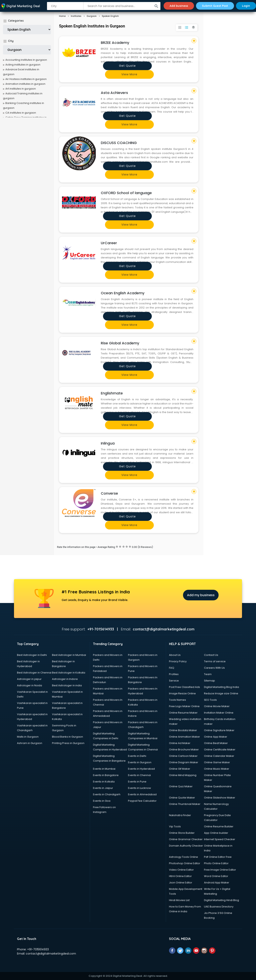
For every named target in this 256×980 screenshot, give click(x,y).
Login (246, 6)
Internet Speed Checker (220, 839)
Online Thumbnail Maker (185, 804)
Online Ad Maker (180, 743)
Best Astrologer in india (67, 685)
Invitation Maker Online (219, 713)
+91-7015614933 (38, 949)
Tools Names (177, 700)
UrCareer (109, 243)
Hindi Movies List (179, 900)
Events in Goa (102, 801)
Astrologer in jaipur (29, 679)
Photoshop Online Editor (185, 863)
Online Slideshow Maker (220, 798)
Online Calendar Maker (219, 756)
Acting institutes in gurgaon (23, 65)
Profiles (174, 674)
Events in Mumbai (104, 769)
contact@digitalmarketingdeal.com (51, 954)
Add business (179, 6)
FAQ (172, 668)
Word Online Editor (216, 876)
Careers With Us (214, 668)
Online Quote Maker (182, 798)
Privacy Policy (178, 661)
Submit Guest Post (215, 6)
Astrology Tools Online (183, 857)
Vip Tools (175, 826)
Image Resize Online (182, 693)
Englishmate (112, 393)
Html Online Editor (180, 876)
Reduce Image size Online (221, 693)
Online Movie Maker (217, 706)
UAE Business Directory (219, 907)
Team (208, 674)
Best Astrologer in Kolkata (69, 673)
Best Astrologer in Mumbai (69, 655)
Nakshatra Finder (180, 815)
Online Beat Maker (216, 743)
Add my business (201, 595)
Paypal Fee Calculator (142, 801)
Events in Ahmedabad (142, 794)
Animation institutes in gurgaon (25, 84)
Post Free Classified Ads (184, 687)
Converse (109, 493)
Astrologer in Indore (65, 679)
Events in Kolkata (104, 782)
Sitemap (209, 681)
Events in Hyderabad (141, 769)
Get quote (127, 66)
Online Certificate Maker (220, 750)
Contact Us (211, 655)
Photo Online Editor (216, 863)
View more (129, 74)
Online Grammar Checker (186, 839)
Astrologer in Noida (29, 685)
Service (174, 681)
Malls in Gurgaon (28, 737)
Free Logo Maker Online (184, 706)
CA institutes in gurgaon (21, 113)
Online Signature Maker (219, 730)
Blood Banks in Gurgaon (67, 737)
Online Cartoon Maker (183, 756)
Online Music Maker (217, 769)
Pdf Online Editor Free (218, 857)
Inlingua (108, 443)
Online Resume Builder (219, 826)
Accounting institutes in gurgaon (26, 60)
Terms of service (215, 661)
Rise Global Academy (120, 343)
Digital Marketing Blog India (221, 687)
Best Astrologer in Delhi (32, 655)
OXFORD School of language (126, 193)
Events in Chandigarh (107, 794)
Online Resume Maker (183, 713)
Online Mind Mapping (183, 775)
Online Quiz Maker (181, 786)
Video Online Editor (181, 870)
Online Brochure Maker (184, 750)
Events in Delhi (137, 756)
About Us (175, 655)
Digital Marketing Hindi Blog (221, 900)
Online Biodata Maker (183, 730)
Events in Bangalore (106, 775)
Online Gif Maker (180, 769)
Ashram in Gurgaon (30, 743)
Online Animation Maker (184, 737)
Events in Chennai (139, 775)
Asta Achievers (114, 93)
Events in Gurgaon (140, 762)
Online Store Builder (182, 833)
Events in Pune (137, 782)
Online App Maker (216, 737)
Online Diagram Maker (184, 762)
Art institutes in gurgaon (21, 89)
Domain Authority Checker (186, 846)
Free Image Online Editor (220, 870)
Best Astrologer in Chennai (34, 673)
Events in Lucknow (139, 788)
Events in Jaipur (103, 788)
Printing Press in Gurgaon (68, 743)
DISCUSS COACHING (119, 143)
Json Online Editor (181, 883)
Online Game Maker (217, 762)
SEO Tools (210, 700)
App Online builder (216, 833)
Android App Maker (217, 883)
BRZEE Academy (115, 43)
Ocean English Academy (123, 293)
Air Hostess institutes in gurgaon (26, 79)
